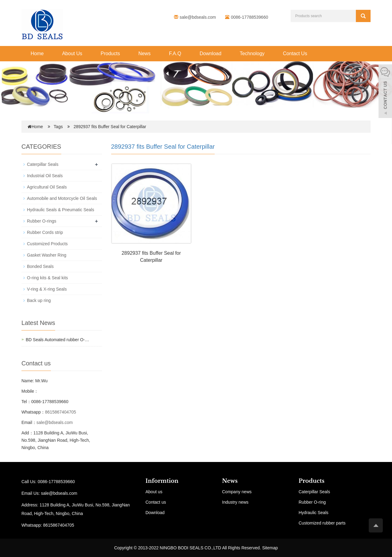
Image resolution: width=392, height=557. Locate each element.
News (145, 53)
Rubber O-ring (312, 502)
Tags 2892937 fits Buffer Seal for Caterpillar (100, 127)
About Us (72, 53)
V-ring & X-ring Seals (47, 289)
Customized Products (47, 244)
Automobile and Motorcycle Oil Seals (62, 198)
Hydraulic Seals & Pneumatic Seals (60, 210)
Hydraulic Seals (313, 513)
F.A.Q (175, 53)
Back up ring (39, 300)
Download (211, 53)
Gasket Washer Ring (47, 255)
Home (37, 53)
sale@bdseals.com (198, 17)
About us (154, 492)
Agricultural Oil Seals (47, 187)
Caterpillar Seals (43, 164)
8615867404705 (60, 412)
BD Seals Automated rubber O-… (57, 340)
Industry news (235, 502)
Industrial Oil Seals (45, 176)
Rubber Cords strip (45, 232)
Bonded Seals (40, 266)
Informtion (162, 481)
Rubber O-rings (42, 221)
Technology (252, 53)
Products (110, 53)
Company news (237, 492)
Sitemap (270, 548)
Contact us (156, 502)
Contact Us (295, 53)
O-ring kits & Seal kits (47, 278)
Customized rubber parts (322, 523)
